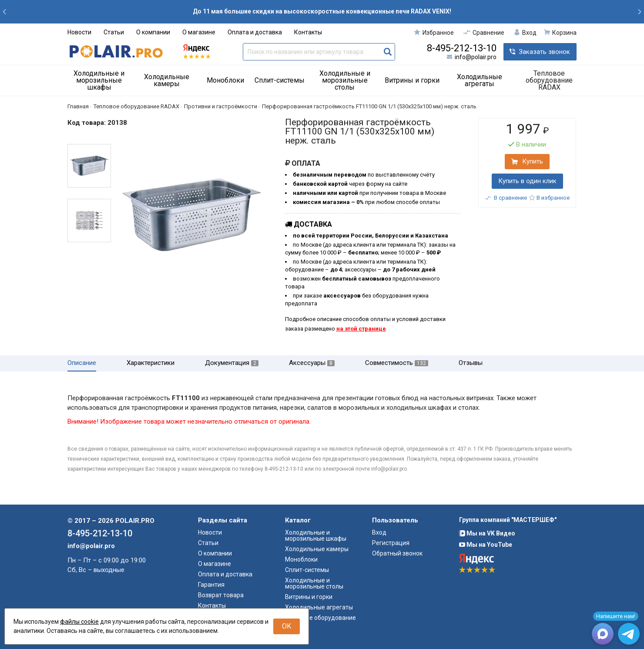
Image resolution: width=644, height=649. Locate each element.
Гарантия (211, 585)
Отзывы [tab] (471, 363)
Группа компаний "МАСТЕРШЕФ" (508, 520)
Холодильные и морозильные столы (345, 80)
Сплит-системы (280, 80)
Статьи (114, 32)
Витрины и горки (412, 80)
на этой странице (361, 329)
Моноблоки (225, 80)
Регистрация (391, 543)
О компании (153, 32)
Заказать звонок (544, 52)
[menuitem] (102, 80)
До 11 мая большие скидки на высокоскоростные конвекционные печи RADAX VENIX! (322, 11)
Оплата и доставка (255, 32)
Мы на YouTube (486, 545)
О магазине (199, 32)
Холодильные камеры (167, 80)
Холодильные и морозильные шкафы (99, 80)
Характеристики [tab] (151, 363)
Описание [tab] (82, 363)
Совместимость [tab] (397, 363)
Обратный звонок (397, 553)
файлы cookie (79, 622)
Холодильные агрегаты (480, 80)
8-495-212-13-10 (462, 48)
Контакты (308, 32)
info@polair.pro (476, 57)
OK (287, 626)
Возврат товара (221, 595)
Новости (79, 32)
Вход (379, 532)
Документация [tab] (232, 363)
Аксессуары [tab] (312, 363)
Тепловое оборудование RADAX (549, 80)
